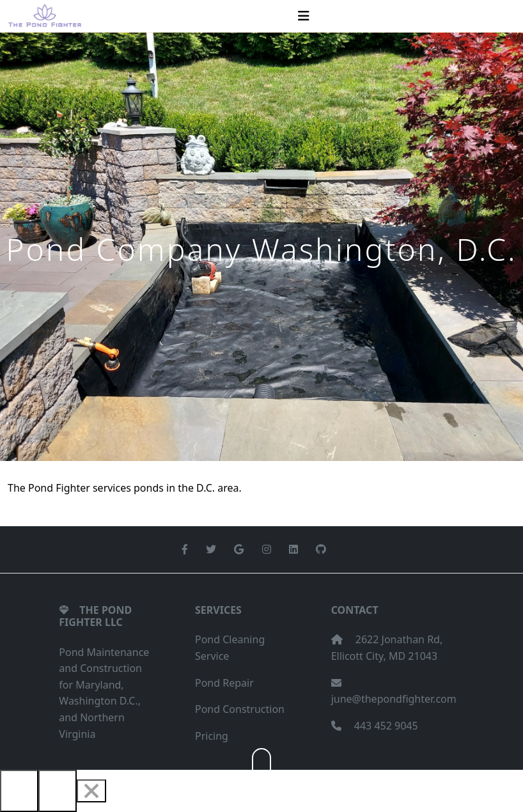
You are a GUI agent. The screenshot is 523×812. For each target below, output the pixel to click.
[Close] (91, 791)
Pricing (212, 736)
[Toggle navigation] (304, 16)
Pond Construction (240, 709)
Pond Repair (224, 683)
